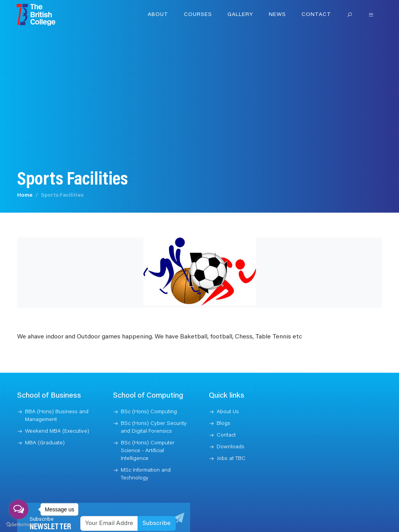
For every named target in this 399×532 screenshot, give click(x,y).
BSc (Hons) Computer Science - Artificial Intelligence (148, 450)
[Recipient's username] (109, 523)
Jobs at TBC (231, 458)
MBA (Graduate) (45, 442)
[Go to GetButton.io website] (19, 524)
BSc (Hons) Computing (149, 411)
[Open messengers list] (19, 509)
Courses (198, 15)
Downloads (230, 446)
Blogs (223, 423)
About (158, 15)
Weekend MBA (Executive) (57, 431)
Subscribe (157, 523)
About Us (228, 411)
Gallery (240, 15)
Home (25, 195)
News (277, 15)
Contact (316, 15)
